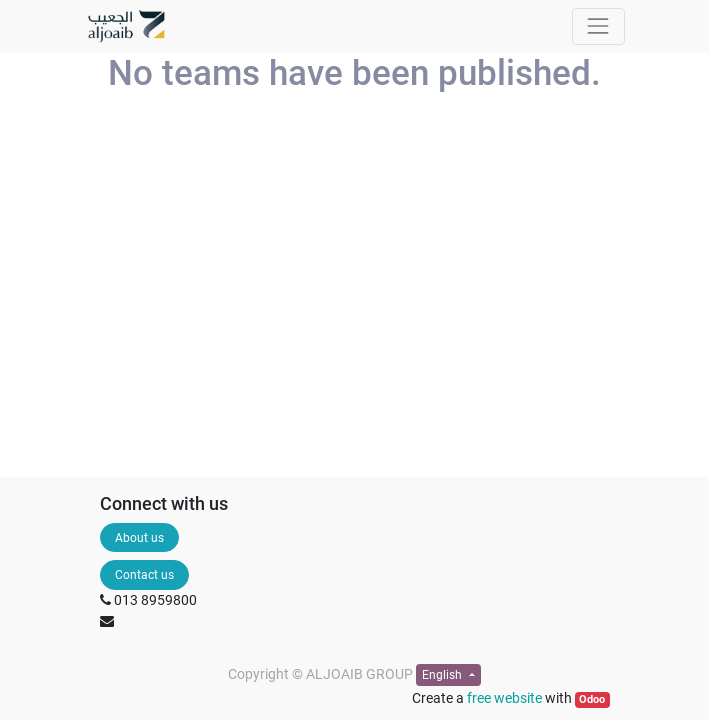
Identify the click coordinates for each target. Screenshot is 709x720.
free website (504, 698)
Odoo (592, 699)
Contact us (144, 575)
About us (139, 538)
